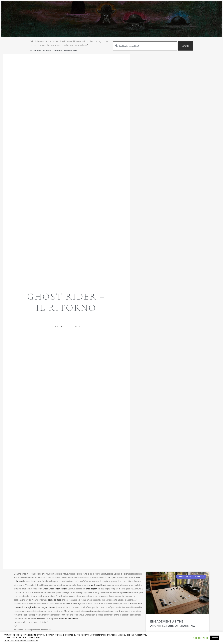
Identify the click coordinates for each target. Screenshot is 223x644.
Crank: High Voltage (57, 589)
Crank (45, 589)
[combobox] (145, 46)
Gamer (70, 589)
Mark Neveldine (97, 585)
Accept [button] (215, 638)
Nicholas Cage (55, 600)
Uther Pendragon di (44, 607)
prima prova (112, 578)
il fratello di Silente (71, 604)
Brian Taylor (91, 589)
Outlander (41, 619)
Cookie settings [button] (200, 638)
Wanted (127, 592)
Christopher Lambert (69, 619)
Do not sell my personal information (21, 641)
